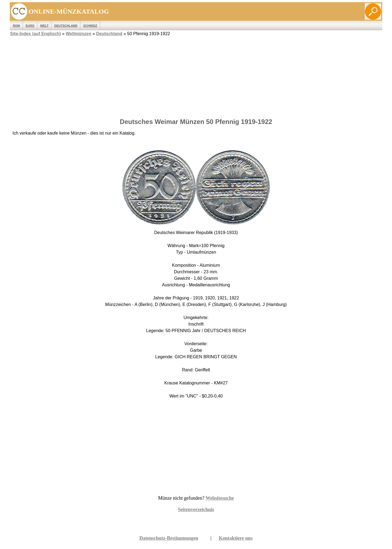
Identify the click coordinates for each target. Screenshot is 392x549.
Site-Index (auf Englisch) (36, 34)
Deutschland (66, 26)
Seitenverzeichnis (196, 509)
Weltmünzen (78, 34)
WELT (44, 26)
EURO (30, 26)
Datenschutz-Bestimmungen (169, 538)
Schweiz (90, 26)
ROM (16, 26)
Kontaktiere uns (236, 538)
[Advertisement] (196, 75)
